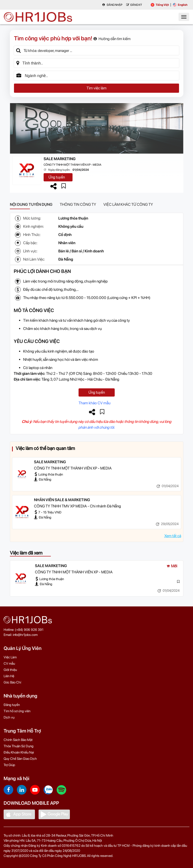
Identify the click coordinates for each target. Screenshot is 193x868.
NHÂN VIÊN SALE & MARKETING (62, 500)
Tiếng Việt (160, 5)
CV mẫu (9, 663)
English (180, 5)
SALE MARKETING (60, 159)
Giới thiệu (10, 670)
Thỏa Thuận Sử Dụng (19, 746)
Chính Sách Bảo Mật (18, 740)
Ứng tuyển (57, 177)
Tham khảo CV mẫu (94, 403)
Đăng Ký (134, 5)
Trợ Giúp (9, 765)
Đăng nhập (112, 5)
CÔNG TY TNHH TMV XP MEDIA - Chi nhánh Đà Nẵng (77, 506)
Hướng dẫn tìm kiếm (112, 39)
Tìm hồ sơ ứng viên (17, 711)
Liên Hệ (9, 676)
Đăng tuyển (12, 705)
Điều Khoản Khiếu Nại (19, 752)
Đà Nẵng (66, 259)
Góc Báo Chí (12, 682)
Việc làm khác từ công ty (128, 204)
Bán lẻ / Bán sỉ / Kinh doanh (81, 251)
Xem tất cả (173, 536)
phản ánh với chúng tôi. (96, 427)
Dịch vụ (9, 717)
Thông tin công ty (78, 204)
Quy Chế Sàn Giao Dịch (20, 759)
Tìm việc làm (96, 88)
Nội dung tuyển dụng (31, 204)
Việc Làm (10, 657)
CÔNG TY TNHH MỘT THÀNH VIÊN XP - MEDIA (73, 165)
